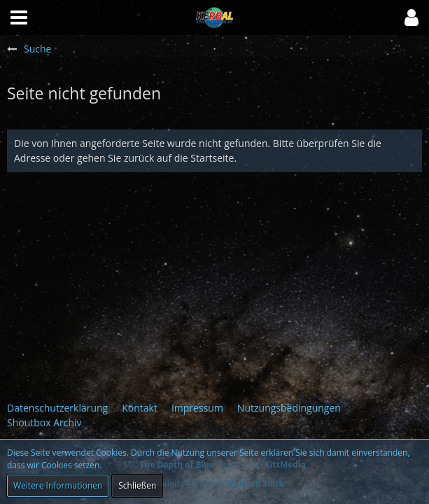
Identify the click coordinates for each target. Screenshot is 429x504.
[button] (412, 17)
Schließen (137, 485)
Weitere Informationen (58, 485)
